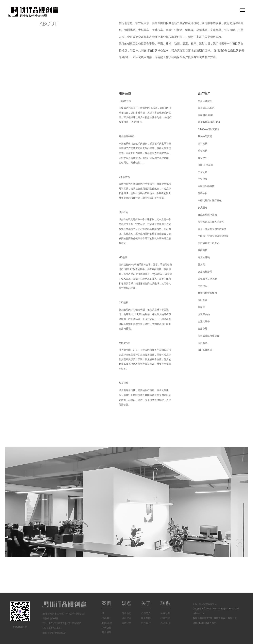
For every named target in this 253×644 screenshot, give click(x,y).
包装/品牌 (107, 623)
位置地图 (165, 613)
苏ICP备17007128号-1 (205, 604)
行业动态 (126, 613)
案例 (107, 603)
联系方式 (165, 618)
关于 (146, 603)
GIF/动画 (106, 628)
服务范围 (146, 618)
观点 (126, 603)
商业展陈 (107, 632)
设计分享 (126, 623)
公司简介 (146, 613)
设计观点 (126, 618)
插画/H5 (106, 618)
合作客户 (146, 623)
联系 (165, 603)
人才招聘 (165, 623)
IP (103, 613)
